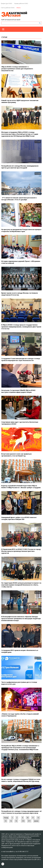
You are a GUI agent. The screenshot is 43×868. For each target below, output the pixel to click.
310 (23, 821)
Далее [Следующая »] (36, 821)
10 (28, 818)
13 (6, 821)
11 (33, 818)
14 (11, 821)
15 (16, 821)
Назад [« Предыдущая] (6, 818)
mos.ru (19, 8)
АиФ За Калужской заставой (11, 20)
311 (29, 821)
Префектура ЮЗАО (6, 3)
